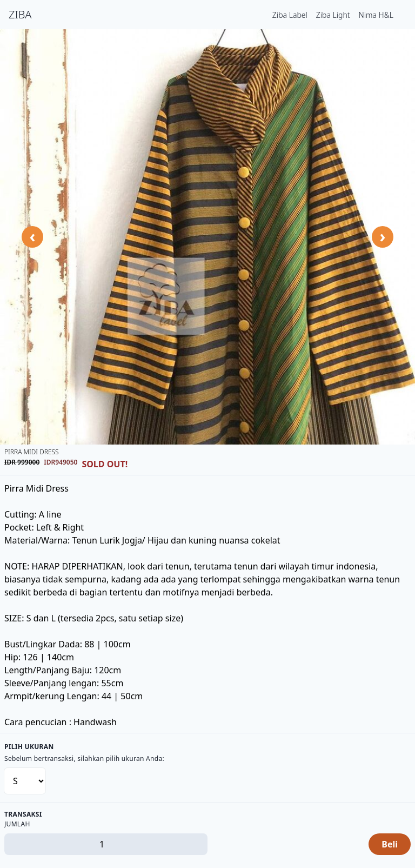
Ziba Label (290, 15)
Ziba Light (333, 15)
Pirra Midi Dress (32, 452)
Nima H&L (376, 15)
